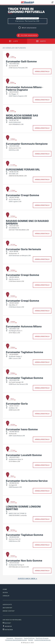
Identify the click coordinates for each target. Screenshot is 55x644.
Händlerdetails (42, 71)
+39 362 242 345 (14, 172)
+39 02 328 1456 (14, 226)
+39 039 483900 (13, 354)
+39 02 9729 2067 (14, 563)
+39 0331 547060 (14, 197)
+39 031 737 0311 (14, 406)
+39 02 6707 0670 (14, 457)
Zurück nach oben (27, 578)
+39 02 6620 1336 (14, 329)
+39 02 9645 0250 (14, 64)
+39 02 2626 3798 (14, 380)
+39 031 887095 (13, 251)
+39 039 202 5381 (14, 537)
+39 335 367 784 (14, 120)
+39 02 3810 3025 (14, 146)
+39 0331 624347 (14, 303)
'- (9, 511)
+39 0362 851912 (14, 483)
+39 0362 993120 (14, 432)
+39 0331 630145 (14, 277)
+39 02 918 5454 (14, 92)
